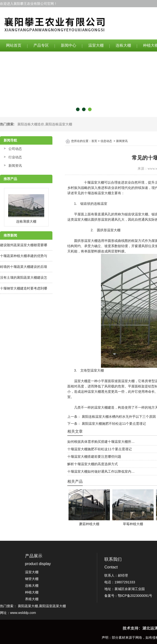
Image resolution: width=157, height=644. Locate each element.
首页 (94, 141)
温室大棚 (96, 45)
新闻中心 (69, 45)
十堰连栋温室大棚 (98, 193)
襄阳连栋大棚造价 (31, 124)
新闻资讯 (15, 166)
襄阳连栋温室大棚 (59, 124)
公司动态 (15, 149)
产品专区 (41, 45)
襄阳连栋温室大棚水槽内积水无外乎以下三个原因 (118, 417)
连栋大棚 (123, 45)
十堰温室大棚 (94, 182)
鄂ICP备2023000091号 (135, 596)
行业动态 (15, 157)
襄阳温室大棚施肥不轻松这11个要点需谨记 (113, 424)
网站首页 (14, 45)
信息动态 (106, 141)
